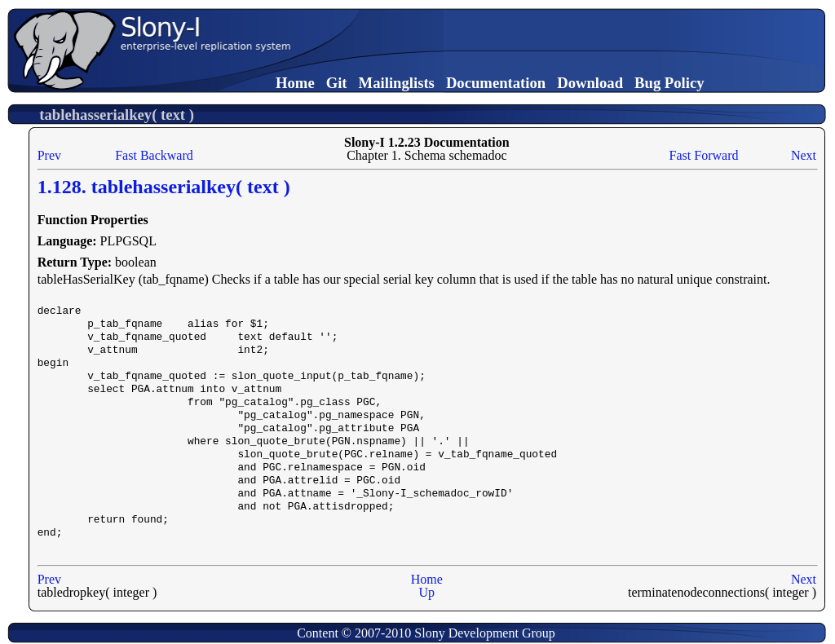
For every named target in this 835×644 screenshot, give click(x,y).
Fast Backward (154, 155)
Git (337, 83)
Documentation (496, 83)
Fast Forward (704, 155)
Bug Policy (669, 83)
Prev (49, 155)
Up (427, 592)
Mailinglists (397, 83)
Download (590, 83)
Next (804, 155)
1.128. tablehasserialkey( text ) (164, 187)
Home (295, 83)
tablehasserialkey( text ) (117, 115)
